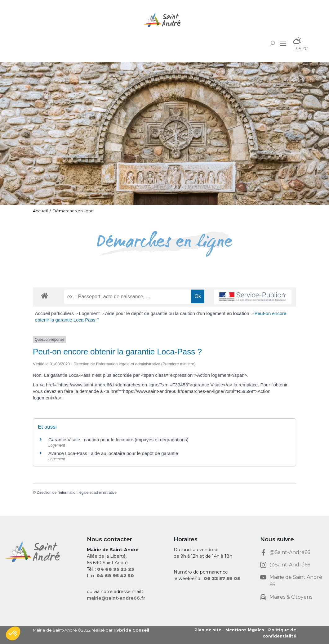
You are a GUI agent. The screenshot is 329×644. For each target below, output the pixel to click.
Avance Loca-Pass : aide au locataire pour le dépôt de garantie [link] (113, 453)
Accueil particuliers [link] (55, 313)
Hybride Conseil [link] (131, 630)
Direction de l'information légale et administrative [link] (77, 493)
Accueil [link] (40, 211)
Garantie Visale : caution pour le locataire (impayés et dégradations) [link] (118, 440)
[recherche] (128, 297)
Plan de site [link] (208, 630)
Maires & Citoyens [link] (291, 597)
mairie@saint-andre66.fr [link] (116, 598)
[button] (283, 43)
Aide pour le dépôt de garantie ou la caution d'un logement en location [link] (178, 313)
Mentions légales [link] (245, 630)
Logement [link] (90, 313)
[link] (164, 20)
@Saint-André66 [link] (290, 552)
